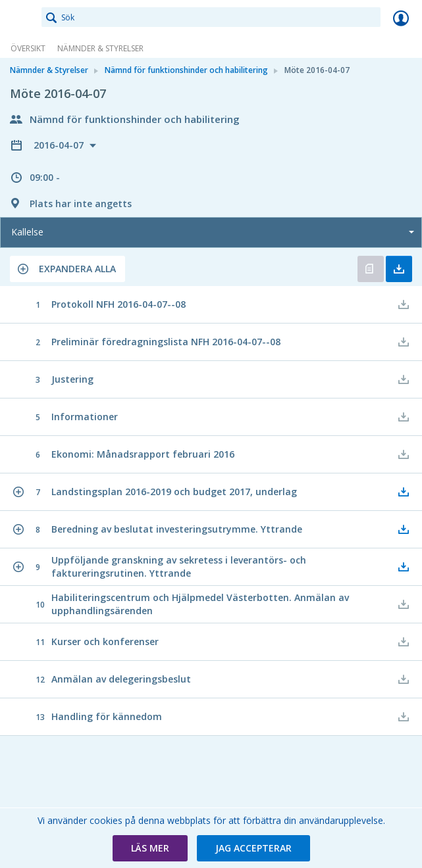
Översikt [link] (28, 48)
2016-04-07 (60, 145)
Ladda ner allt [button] (399, 269)
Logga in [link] (401, 18)
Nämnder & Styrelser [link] (100, 48)
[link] (21, 18)
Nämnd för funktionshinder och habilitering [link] (186, 70)
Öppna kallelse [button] (371, 269)
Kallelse (27, 232)
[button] (67, 269)
